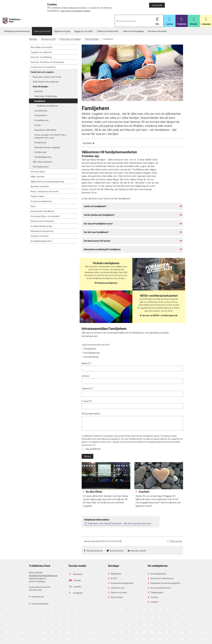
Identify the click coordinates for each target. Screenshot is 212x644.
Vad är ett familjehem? (95, 206)
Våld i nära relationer (42, 162)
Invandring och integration (43, 67)
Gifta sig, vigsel (38, 171)
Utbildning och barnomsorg (17, 31)
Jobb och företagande (133, 31)
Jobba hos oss (118, 588)
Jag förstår (157, 5)
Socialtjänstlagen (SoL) (41, 241)
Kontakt (87, 143)
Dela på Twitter (117, 551)
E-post (85, 401)
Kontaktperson (42, 120)
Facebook (78, 574)
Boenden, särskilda (40, 186)
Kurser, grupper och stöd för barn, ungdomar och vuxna (50, 136)
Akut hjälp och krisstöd (41, 47)
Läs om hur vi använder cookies (75, 11)
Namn (85, 363)
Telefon (86, 388)
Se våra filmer (94, 492)
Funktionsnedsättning (41, 201)
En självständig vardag (41, 226)
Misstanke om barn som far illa (47, 77)
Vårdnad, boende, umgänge (47, 147)
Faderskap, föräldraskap (46, 96)
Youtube (77, 580)
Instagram (78, 593)
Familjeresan (40, 152)
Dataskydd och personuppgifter (165, 583)
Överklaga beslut (41, 166)
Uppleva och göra (62, 31)
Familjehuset (40, 142)
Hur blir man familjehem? (96, 232)
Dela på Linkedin (139, 551)
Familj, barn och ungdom (70, 39)
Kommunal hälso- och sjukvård (45, 216)
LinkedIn (77, 586)
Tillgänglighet (157, 592)
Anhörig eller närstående (42, 211)
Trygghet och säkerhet (41, 52)
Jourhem (144, 492)
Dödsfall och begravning (42, 231)
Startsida (33, 39)
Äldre (33, 206)
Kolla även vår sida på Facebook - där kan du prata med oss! (120, 523)
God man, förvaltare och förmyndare (47, 62)
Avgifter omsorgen (40, 236)
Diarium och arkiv (119, 592)
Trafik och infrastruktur (108, 31)
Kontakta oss (38, 596)
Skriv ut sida (176, 541)
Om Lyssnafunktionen (161, 588)
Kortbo (38, 125)
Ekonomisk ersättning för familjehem (102, 249)
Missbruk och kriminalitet (42, 221)
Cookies (154, 597)
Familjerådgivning (43, 157)
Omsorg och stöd (42, 31)
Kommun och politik (157, 31)
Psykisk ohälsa (37, 196)
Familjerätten (41, 115)
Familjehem (90, 349)
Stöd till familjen (92, 39)
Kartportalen (117, 597)
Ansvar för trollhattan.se (162, 578)
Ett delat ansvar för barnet (97, 241)
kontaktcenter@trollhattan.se (43, 575)
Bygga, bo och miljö (84, 31)
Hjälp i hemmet (38, 176)
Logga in (154, 602)
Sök (157, 21)
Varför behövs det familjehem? (99, 215)
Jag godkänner (93, 449)
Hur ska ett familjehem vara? (98, 223)
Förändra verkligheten (48, 106)
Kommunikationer (40, 604)
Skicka (87, 456)
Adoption (39, 91)
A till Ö (114, 578)
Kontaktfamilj (41, 111)
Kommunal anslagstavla (122, 583)
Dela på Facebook (95, 551)
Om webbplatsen (158, 574)
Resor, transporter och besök (44, 191)
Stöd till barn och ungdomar (46, 82)
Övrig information (91, 413)
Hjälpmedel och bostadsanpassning (47, 181)
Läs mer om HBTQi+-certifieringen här (160, 315)
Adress (85, 376)
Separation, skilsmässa (45, 130)
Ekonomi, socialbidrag (41, 57)
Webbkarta (116, 574)
